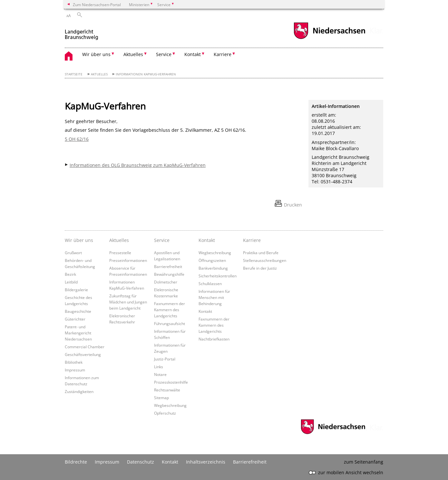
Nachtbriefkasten (214, 339)
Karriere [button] (223, 54)
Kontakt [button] (193, 54)
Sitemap (161, 398)
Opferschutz (165, 413)
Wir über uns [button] (96, 54)
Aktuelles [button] (133, 54)
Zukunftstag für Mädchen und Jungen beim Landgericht (128, 302)
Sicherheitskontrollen (218, 276)
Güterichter (75, 319)
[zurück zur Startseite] (82, 32)
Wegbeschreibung (170, 405)
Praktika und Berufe (261, 253)
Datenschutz (141, 462)
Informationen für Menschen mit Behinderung (214, 297)
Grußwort (73, 253)
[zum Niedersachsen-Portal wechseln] (329, 38)
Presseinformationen (128, 260)
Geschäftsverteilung (83, 354)
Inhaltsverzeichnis (206, 462)
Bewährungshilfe (169, 274)
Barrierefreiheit (168, 266)
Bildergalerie (76, 290)
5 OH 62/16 (77, 139)
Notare (160, 374)
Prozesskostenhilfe (171, 382)
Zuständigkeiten (79, 391)
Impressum (75, 370)
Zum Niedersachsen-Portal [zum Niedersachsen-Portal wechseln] (97, 5)
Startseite (74, 74)
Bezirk (70, 274)
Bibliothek (74, 362)
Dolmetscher (166, 282)
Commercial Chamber (85, 347)
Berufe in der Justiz (260, 268)
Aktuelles (99, 74)
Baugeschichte (78, 311)
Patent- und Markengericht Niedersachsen (78, 333)
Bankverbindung (213, 268)
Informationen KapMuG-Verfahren (146, 74)
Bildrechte (76, 462)
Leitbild (71, 282)
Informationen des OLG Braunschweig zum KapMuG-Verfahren (138, 165)
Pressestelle (120, 253)
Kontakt (205, 311)
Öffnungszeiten (212, 260)
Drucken (293, 205)
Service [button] (164, 54)
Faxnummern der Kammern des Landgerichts (170, 310)
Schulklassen (210, 283)
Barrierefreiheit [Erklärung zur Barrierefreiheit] (250, 462)
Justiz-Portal (165, 359)
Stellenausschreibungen (265, 260)
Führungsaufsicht (170, 323)
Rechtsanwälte (167, 390)
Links (159, 367)
